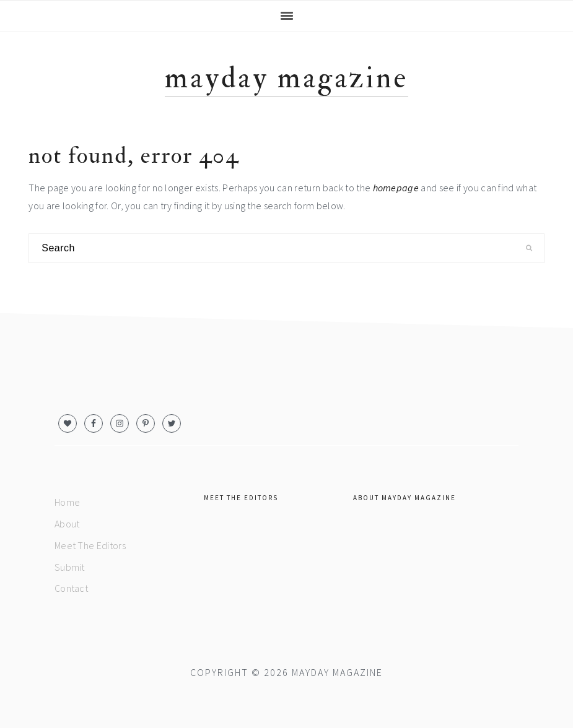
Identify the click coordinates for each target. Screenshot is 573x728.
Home (67, 502)
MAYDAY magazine (286, 78)
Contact (71, 588)
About (67, 524)
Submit (70, 567)
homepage (396, 188)
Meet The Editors (90, 545)
